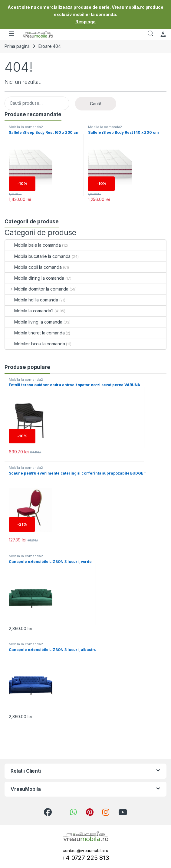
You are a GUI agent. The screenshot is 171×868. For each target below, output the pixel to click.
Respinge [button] (85, 22)
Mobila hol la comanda (32, 300)
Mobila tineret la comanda (35, 333)
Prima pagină (17, 46)
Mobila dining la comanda (35, 278)
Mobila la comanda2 (26, 127)
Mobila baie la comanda (33, 245)
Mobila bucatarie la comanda (38, 256)
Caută (96, 104)
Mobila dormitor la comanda (37, 289)
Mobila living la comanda (34, 322)
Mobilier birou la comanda (35, 344)
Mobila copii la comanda (33, 267)
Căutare (150, 34)
